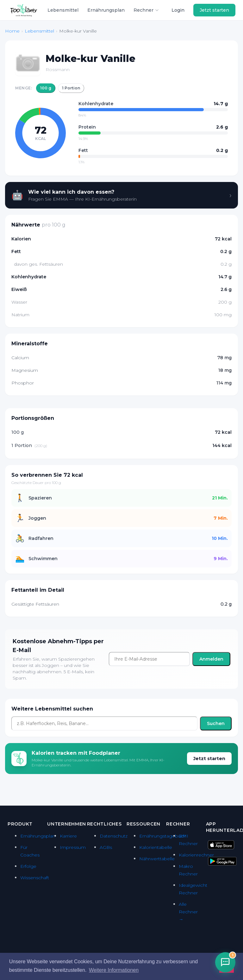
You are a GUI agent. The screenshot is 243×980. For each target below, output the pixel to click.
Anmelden (211, 659)
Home (12, 31)
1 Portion (71, 88)
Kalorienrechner (196, 855)
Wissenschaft (35, 878)
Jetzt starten (214, 10)
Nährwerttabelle (157, 859)
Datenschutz (114, 836)
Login (178, 10)
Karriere (68, 836)
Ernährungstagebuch (163, 836)
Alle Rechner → (188, 912)
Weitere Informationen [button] (114, 970)
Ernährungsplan (106, 10)
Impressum (73, 847)
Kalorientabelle (156, 847)
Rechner (146, 10)
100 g (46, 88)
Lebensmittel (63, 10)
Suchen (216, 723)
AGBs (106, 847)
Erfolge (28, 866)
